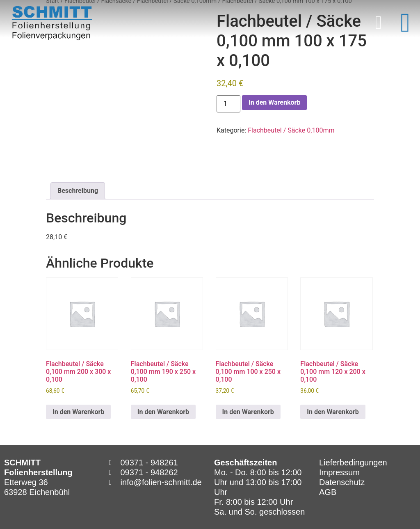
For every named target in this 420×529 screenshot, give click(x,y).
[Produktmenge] (228, 104)
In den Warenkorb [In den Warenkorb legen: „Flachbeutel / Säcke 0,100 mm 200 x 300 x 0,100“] (78, 412)
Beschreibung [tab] (78, 191)
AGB (328, 492)
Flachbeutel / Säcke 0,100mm (291, 130)
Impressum (339, 472)
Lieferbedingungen (353, 463)
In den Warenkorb (274, 102)
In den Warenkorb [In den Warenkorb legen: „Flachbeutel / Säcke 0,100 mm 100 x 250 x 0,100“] (248, 412)
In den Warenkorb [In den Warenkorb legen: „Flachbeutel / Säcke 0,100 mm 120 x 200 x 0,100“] (333, 412)
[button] (378, 23)
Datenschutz (342, 482)
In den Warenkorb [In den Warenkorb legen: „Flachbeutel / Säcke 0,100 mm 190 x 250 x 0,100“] (163, 412)
